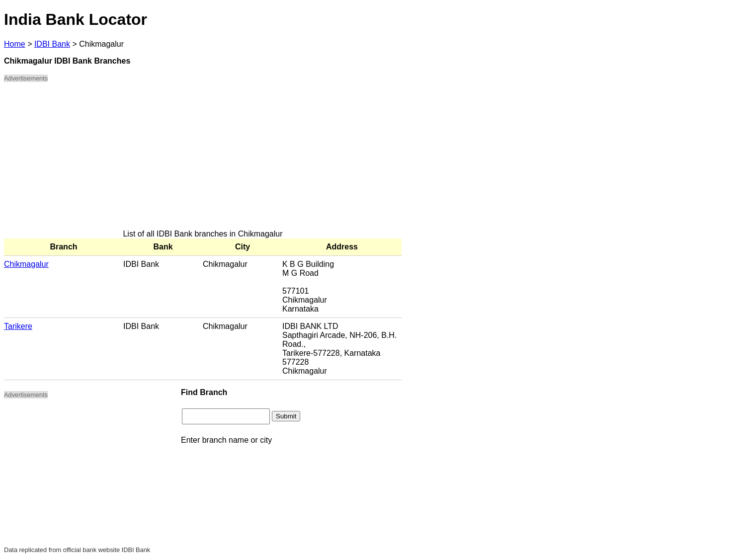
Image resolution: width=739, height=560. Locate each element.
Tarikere (18, 326)
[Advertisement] (203, 160)
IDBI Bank (52, 44)
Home (15, 44)
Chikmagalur (26, 264)
